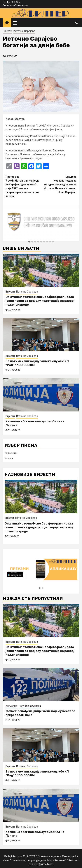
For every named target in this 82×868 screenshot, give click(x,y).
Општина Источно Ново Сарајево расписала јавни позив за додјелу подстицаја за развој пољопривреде (40, 301)
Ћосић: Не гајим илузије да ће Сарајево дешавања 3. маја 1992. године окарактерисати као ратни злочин (23, 186)
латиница (22, 5)
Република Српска (30, 706)
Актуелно (11, 706)
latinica (9, 458)
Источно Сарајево (24, 31)
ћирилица (9, 5)
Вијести (7, 31)
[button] (29, 242)
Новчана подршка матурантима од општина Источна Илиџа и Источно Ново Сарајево (59, 184)
